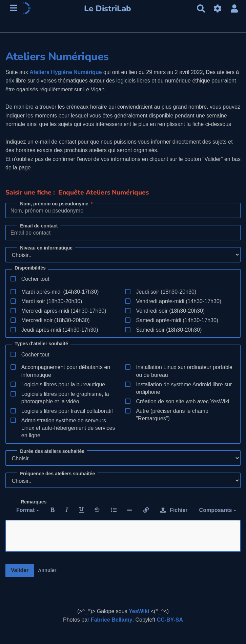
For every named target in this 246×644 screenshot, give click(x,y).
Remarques (34, 502)
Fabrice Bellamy (112, 620)
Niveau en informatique (46, 248)
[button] (234, 9)
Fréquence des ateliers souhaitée (57, 474)
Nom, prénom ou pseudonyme (57, 204)
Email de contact (39, 226)
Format (28, 510)
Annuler (47, 570)
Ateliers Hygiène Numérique (66, 72)
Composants (218, 510)
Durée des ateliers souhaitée (52, 451)
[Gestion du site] (218, 9)
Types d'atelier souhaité (41, 344)
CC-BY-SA (170, 620)
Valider (20, 570)
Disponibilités (30, 268)
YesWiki (139, 611)
